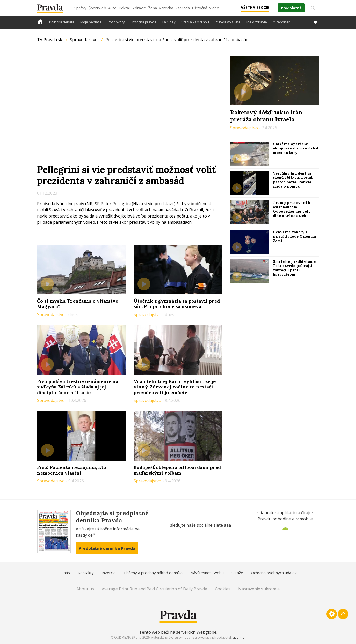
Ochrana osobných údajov (274, 573)
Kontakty (86, 573)
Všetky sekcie (255, 7)
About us (85, 589)
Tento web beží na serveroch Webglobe (178, 632)
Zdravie (139, 8)
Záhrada (183, 8)
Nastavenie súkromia (259, 589)
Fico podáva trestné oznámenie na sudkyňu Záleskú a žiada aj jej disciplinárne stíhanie (78, 387)
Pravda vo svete (228, 22)
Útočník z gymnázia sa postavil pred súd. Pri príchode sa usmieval (177, 304)
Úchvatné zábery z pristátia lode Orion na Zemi (294, 236)
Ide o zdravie (257, 22)
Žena (152, 8)
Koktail (125, 8)
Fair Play (169, 22)
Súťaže (237, 573)
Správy (80, 8)
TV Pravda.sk (50, 40)
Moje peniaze (91, 22)
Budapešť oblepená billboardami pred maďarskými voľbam (177, 470)
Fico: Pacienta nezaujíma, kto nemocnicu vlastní (72, 470)
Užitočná (199, 8)
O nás (65, 573)
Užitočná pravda (144, 22)
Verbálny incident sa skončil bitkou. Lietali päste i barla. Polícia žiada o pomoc (293, 180)
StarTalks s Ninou (195, 22)
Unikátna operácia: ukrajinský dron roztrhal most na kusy (296, 148)
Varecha (166, 8)
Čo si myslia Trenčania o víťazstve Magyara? (78, 304)
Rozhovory (116, 22)
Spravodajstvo (84, 40)
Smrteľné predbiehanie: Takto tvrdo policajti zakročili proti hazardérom (295, 268)
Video (214, 8)
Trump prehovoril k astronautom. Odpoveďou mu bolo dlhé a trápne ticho (292, 209)
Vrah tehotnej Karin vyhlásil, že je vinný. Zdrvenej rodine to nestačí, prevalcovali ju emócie (175, 387)
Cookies (223, 589)
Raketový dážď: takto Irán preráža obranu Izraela (266, 116)
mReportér (281, 22)
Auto (112, 8)
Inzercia (108, 573)
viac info (239, 637)
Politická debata (62, 22)
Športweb (97, 8)
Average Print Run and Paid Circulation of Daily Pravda (154, 589)
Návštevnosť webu (207, 573)
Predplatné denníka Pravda (107, 548)
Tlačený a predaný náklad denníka (153, 573)
